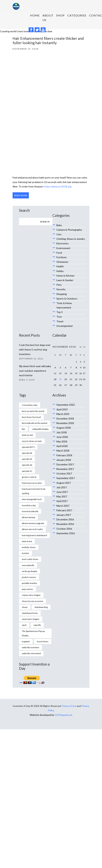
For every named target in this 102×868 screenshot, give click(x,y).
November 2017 (65, 469)
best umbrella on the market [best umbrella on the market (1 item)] (35, 423)
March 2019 (63, 414)
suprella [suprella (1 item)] (37, 625)
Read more (21, 195)
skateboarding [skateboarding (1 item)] (41, 607)
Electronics (63, 243)
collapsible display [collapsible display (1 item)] (40, 429)
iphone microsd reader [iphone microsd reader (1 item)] (32, 529)
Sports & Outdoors (67, 299)
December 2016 (65, 519)
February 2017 (64, 510)
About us (48, 18)
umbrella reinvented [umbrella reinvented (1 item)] (31, 653)
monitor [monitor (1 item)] (25, 553)
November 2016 (65, 524)
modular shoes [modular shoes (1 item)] (29, 547)
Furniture (61, 257)
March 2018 (63, 451)
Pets (59, 285)
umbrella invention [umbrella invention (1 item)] (30, 647)
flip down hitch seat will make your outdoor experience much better (35, 371)
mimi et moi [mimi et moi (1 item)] (27, 541)
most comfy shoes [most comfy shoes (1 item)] (30, 559)
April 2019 (62, 409)
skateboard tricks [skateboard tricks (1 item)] (30, 613)
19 (60, 379)
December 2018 (65, 418)
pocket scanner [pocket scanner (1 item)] (29, 577)
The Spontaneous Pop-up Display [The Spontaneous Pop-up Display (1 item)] (33, 633)
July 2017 (62, 487)
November (64, 347)
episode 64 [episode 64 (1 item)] (27, 453)
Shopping (62, 294)
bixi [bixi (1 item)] (23, 429)
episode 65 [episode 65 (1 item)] (27, 459)
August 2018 (64, 428)
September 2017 (66, 478)
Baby (59, 225)
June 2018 (62, 437)
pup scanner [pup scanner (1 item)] (28, 589)
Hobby (60, 271)
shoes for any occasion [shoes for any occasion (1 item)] (32, 601)
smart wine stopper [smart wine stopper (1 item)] (31, 619)
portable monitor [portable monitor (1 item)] (30, 583)
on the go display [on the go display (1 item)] (30, 571)
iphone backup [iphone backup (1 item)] (28, 517)
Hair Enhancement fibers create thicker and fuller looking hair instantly (48, 40)
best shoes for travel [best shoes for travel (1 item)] (31, 417)
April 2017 (62, 501)
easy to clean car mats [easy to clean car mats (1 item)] (32, 441)
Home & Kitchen (65, 276)
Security (61, 289)
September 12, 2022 (31, 359)
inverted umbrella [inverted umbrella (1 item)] (30, 511)
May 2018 (62, 441)
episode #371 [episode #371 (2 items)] (28, 447)
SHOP (60, 15)
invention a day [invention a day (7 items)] (29, 505)
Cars (59, 234)
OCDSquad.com (64, 715)
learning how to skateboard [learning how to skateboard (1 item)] (34, 535)
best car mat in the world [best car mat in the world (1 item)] (33, 411)
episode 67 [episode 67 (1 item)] (27, 471)
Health (60, 266)
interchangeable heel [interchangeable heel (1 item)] (32, 499)
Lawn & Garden (65, 280)
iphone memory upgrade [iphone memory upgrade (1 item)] (33, 523)
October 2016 (64, 529)
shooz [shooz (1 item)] (25, 607)
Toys (59, 317)
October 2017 (64, 473)
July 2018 (62, 432)
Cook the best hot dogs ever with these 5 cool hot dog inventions (35, 349)
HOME (35, 15)
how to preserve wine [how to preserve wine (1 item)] (32, 483)
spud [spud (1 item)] (24, 625)
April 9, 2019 (27, 380)
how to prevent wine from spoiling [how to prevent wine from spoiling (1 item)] (34, 491)
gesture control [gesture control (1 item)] (29, 477)
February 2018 (64, 455)
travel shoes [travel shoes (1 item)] (43, 641)
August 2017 (64, 483)
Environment (63, 248)
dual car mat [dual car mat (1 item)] (27, 435)
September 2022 (66, 405)
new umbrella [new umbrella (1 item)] (28, 565)
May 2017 (62, 496)
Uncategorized (64, 326)
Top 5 (60, 312)
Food (59, 253)
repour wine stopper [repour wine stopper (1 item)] (31, 595)
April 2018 (62, 446)
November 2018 (65, 423)
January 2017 (64, 515)
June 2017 (62, 492)
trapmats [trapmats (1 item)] (26, 641)
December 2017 (65, 464)
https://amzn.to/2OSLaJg (58, 186)
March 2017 (63, 506)
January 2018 (64, 460)
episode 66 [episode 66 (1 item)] (27, 465)
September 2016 (66, 533)
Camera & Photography (69, 230)
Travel (60, 321)
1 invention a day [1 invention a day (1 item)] (30, 405)
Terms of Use (69, 706)
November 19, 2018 (25, 49)
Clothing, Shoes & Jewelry (71, 239)
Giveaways (62, 262)
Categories (77, 15)
